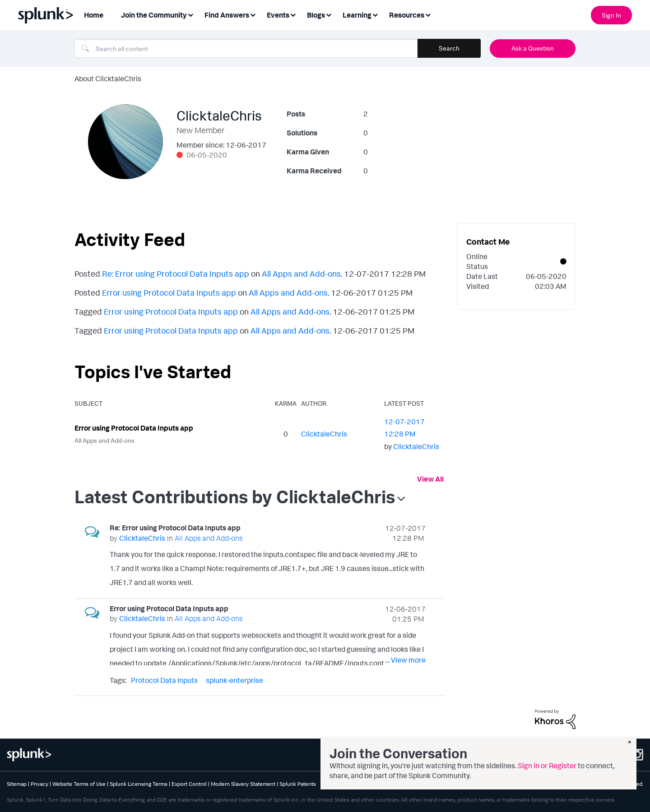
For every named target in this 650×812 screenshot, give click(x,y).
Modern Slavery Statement (243, 784)
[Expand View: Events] (293, 14)
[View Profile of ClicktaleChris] (324, 434)
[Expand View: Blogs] (329, 14)
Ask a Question (533, 48)
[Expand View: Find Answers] (253, 14)
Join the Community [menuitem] (154, 15)
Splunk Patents (298, 784)
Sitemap (17, 784)
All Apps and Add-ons (301, 274)
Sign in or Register (547, 766)
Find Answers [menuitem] (227, 15)
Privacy (39, 784)
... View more (406, 580)
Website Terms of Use (79, 784)
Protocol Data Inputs (164, 680)
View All (430, 479)
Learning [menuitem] (357, 15)
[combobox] (246, 48)
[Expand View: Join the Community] (190, 14)
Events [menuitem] (278, 15)
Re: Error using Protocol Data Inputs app (176, 274)
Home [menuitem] (94, 15)
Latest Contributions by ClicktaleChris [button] (235, 496)
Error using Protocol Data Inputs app (169, 292)
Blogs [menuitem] (316, 15)
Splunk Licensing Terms (139, 784)
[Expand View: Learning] (375, 14)
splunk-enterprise (234, 680)
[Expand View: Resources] (428, 14)
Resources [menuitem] (407, 15)
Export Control (189, 784)
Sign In (611, 15)
